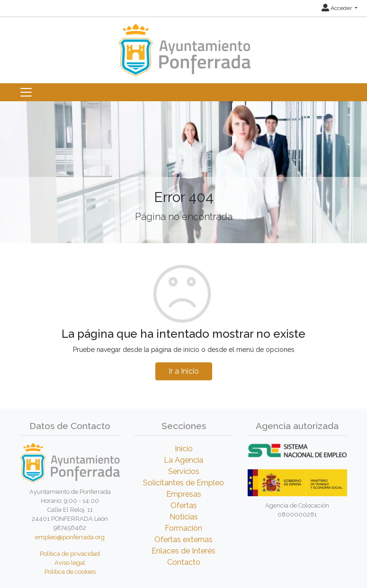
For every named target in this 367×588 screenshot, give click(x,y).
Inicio (184, 449)
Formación (183, 528)
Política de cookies (70, 572)
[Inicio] (183, 46)
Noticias (184, 517)
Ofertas (184, 505)
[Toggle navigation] (26, 92)
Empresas (184, 494)
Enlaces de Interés (183, 551)
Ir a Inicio (184, 371)
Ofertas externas (183, 540)
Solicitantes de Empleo (183, 483)
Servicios (184, 471)
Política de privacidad (70, 554)
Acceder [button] (337, 8)
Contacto (184, 562)
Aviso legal (70, 563)
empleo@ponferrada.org (70, 537)
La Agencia (183, 460)
